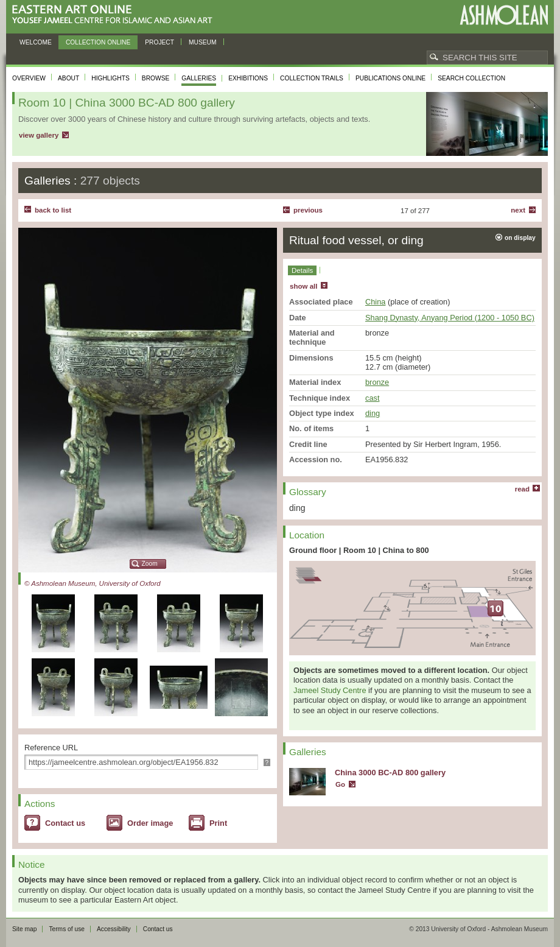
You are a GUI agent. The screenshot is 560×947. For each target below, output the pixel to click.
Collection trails (312, 78)
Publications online (390, 78)
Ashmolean (504, 15)
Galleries (199, 78)
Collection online (98, 42)
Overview (29, 78)
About (68, 78)
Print (218, 823)
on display (520, 238)
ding (373, 413)
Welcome (36, 42)
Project (159, 42)
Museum (203, 42)
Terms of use (67, 929)
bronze (377, 382)
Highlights (110, 78)
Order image (150, 823)
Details (302, 270)
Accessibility (114, 929)
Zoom (150, 564)
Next (518, 210)
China (375, 302)
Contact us (65, 823)
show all (303, 286)
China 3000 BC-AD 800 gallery (390, 773)
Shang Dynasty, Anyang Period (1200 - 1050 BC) (450, 318)
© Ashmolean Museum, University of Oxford (93, 583)
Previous (308, 210)
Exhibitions (248, 78)
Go (340, 784)
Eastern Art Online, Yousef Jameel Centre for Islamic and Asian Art (115, 15)
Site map (24, 929)
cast (372, 398)
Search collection (471, 78)
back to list (53, 210)
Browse (156, 78)
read (522, 489)
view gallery (39, 135)
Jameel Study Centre (330, 690)
